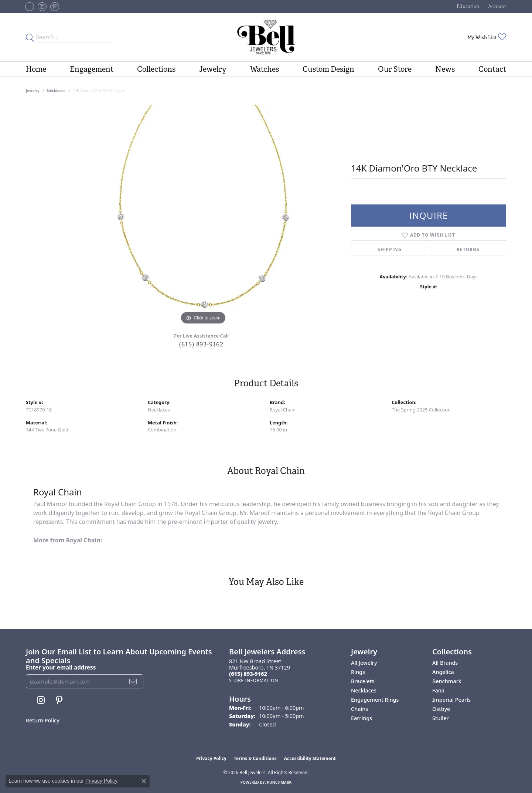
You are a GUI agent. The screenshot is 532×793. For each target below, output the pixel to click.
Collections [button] (156, 69)
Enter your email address (61, 667)
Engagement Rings (375, 700)
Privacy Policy (211, 758)
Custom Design (328, 69)
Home (36, 69)
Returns (468, 249)
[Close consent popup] (144, 781)
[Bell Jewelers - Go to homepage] (266, 37)
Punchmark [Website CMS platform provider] (279, 782)
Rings (358, 672)
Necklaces (56, 91)
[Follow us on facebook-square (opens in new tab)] (30, 7)
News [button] (445, 69)
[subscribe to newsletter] (133, 681)
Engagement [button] (92, 69)
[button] (467, 6)
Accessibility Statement (310, 758)
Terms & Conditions (255, 758)
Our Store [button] (395, 69)
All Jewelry (364, 663)
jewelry (33, 91)
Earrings (362, 718)
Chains (359, 709)
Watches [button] (265, 69)
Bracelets (363, 681)
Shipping (390, 249)
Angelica (443, 672)
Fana (438, 690)
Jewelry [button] (213, 69)
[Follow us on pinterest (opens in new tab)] (55, 7)
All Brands (445, 663)
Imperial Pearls (451, 700)
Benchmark (447, 681)
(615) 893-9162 (201, 344)
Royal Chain (283, 410)
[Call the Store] (248, 674)
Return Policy (43, 720)
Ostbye (441, 709)
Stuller (441, 718)
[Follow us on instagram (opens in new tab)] (42, 7)
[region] (203, 216)
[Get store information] (254, 680)
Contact (492, 69)
